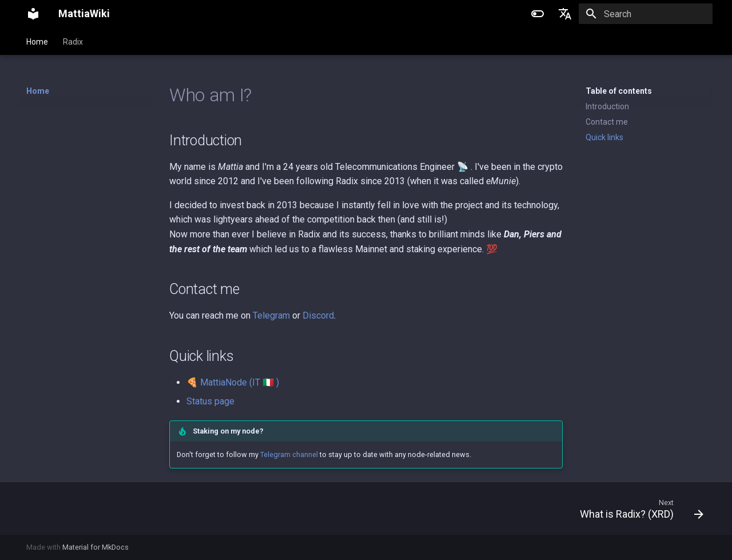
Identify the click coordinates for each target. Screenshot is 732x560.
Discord (318, 315)
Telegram (271, 315)
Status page (210, 401)
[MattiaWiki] (33, 14)
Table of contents (619, 91)
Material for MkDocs (96, 547)
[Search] (646, 14)
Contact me (607, 122)
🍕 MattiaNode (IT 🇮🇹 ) (233, 382)
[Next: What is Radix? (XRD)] (638, 509)
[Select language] (565, 14)
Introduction (607, 106)
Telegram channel (289, 454)
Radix (73, 42)
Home (37, 42)
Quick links (604, 137)
